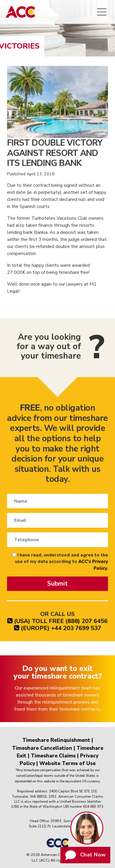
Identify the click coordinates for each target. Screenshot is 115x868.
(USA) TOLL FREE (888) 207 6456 (58, 621)
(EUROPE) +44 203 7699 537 (58, 628)
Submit (58, 584)
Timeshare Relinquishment (56, 740)
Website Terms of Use (67, 763)
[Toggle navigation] (102, 12)
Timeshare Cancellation (42, 748)
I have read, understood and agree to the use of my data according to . (60, 562)
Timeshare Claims (53, 756)
